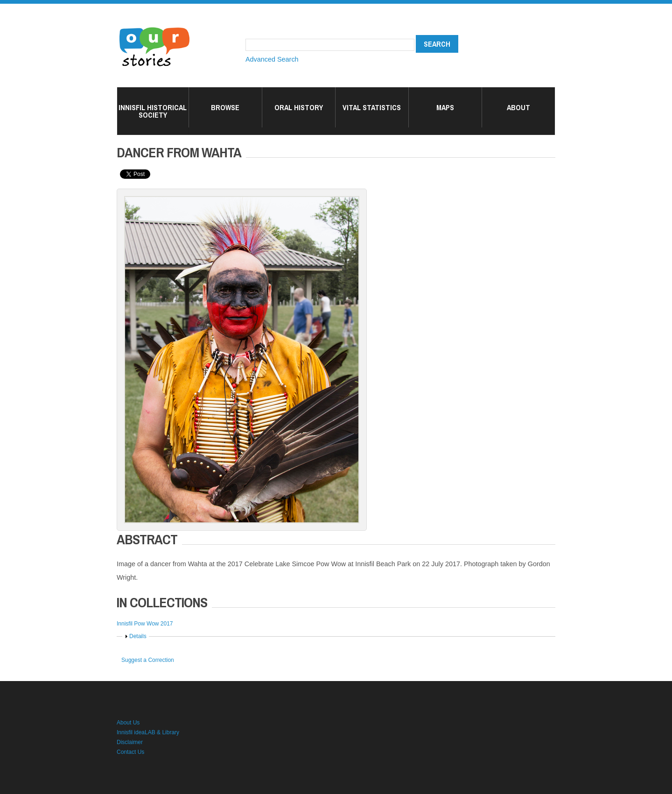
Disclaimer (130, 742)
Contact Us (130, 752)
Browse (225, 107)
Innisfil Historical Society (153, 111)
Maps (445, 107)
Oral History (299, 107)
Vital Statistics (372, 107)
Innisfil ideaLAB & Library (148, 732)
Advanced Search (272, 59)
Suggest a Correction (148, 660)
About (518, 107)
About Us (128, 723)
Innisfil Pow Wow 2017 (145, 624)
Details (138, 636)
